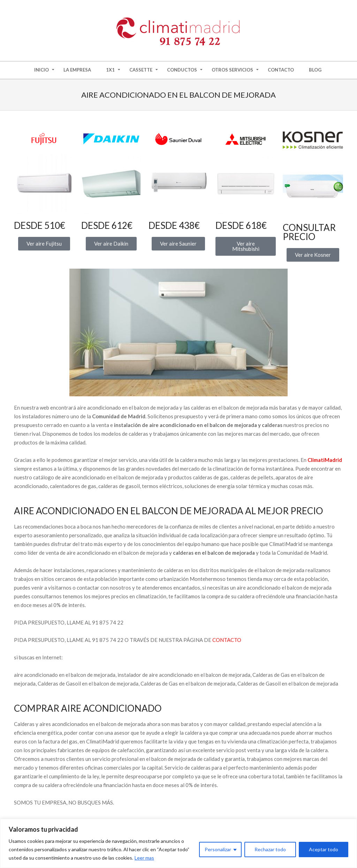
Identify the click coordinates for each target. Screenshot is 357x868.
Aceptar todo (324, 849)
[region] (178, 843)
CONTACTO (227, 640)
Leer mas (144, 858)
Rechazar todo (270, 849)
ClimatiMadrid (325, 460)
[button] (313, 255)
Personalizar (218, 849)
